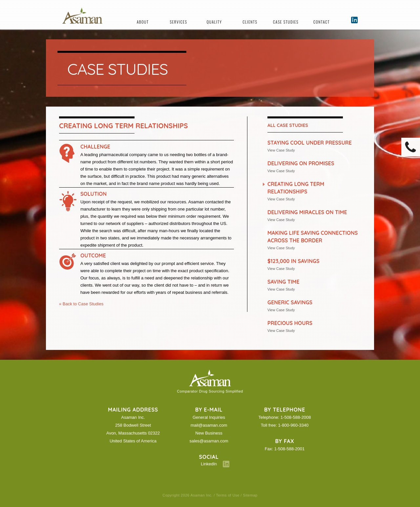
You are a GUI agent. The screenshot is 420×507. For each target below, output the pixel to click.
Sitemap (250, 495)
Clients (250, 22)
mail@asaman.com (209, 425)
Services (179, 22)
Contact (322, 22)
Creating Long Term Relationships (296, 188)
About (143, 22)
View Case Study (281, 150)
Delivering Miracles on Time (307, 212)
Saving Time (283, 282)
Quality (214, 22)
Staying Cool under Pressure (310, 143)
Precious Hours (290, 323)
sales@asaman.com (209, 441)
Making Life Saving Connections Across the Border (313, 237)
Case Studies (286, 22)
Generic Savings (290, 302)
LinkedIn (209, 464)
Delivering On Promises (301, 163)
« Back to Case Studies (81, 304)
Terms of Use (228, 495)
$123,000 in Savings (293, 261)
